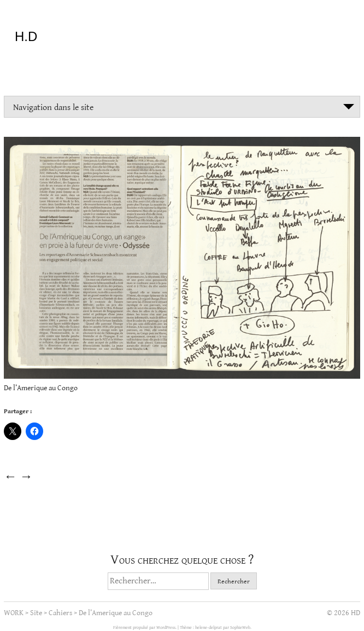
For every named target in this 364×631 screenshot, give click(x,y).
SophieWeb (240, 627)
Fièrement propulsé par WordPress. (145, 627)
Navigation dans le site (53, 108)
